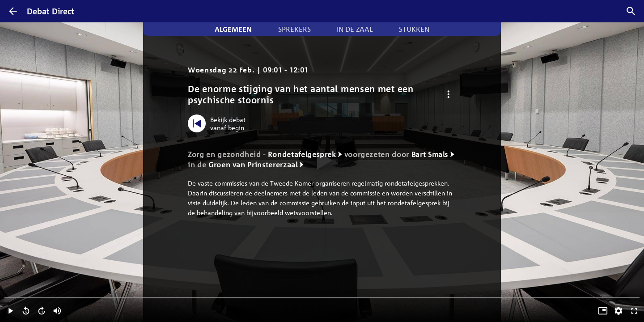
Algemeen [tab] (233, 29)
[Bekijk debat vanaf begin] (219, 123)
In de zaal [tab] (355, 29)
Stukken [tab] (414, 29)
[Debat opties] (448, 95)
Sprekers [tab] (294, 29)
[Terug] (13, 11)
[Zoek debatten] (631, 11)
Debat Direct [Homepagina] (51, 11)
